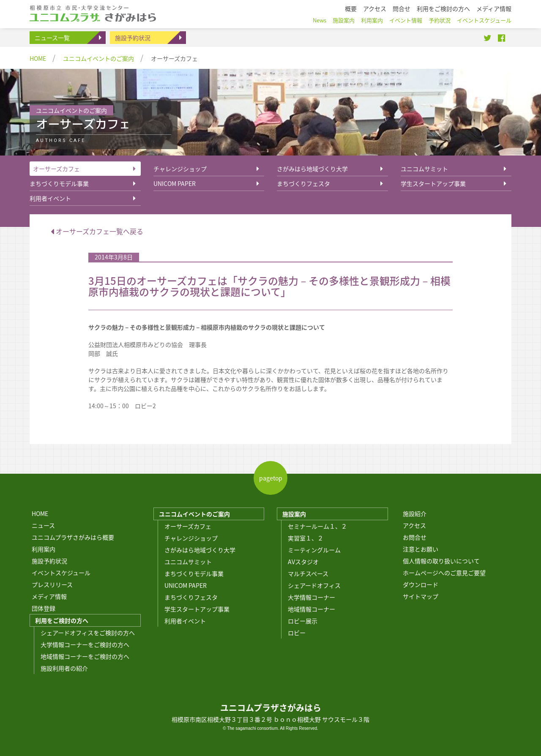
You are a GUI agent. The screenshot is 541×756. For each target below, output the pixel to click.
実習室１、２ (306, 538)
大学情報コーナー (311, 597)
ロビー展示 (303, 621)
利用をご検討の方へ (62, 620)
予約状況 (440, 20)
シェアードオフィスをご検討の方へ (88, 633)
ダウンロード (421, 584)
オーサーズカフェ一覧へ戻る (97, 231)
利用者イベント (50, 198)
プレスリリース (52, 584)
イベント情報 (406, 20)
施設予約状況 (133, 38)
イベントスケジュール (61, 573)
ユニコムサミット (424, 169)
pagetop (271, 478)
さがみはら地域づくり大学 (312, 169)
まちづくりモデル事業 (59, 183)
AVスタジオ (303, 562)
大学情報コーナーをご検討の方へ (85, 644)
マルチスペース (308, 573)
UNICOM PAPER (175, 183)
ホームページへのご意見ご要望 (444, 573)
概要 (351, 8)
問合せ (402, 8)
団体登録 (44, 608)
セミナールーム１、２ (317, 526)
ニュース (43, 525)
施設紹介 (415, 513)
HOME (38, 58)
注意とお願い (421, 549)
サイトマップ (421, 596)
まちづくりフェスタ (303, 183)
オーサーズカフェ (56, 169)
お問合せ (415, 537)
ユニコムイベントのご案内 (98, 58)
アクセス (414, 525)
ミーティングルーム (314, 550)
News (320, 20)
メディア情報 (49, 596)
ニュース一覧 (52, 38)
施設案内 (294, 514)
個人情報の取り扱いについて (441, 561)
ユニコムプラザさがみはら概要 (73, 537)
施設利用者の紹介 (64, 668)
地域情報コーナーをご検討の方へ (85, 656)
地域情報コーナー (311, 609)
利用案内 (44, 549)
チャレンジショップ (180, 169)
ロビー (297, 633)
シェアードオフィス (314, 585)
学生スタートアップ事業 (433, 183)
